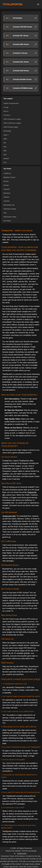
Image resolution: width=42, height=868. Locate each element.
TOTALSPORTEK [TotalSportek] (13, 4)
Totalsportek (23, 274)
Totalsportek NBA (9, 516)
